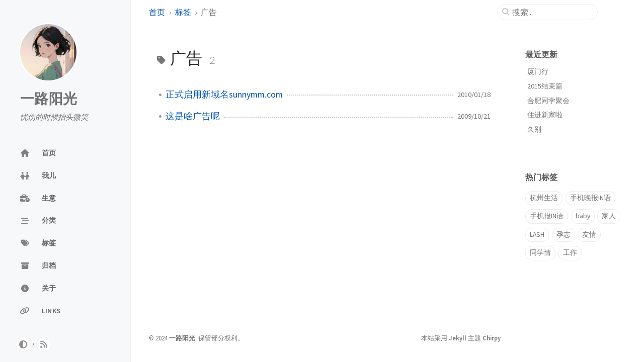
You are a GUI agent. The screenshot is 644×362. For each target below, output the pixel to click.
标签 (183, 12)
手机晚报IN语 (590, 198)
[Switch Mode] (23, 344)
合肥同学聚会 (548, 101)
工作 (570, 253)
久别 (534, 129)
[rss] (44, 344)
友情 (589, 235)
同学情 (540, 253)
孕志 (563, 235)
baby (583, 216)
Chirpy (492, 338)
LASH (537, 235)
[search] (551, 12)
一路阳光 (49, 99)
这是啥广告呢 (193, 116)
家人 (609, 216)
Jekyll (458, 338)
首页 (157, 12)
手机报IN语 (547, 216)
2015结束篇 (545, 86)
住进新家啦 (545, 115)
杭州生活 (544, 198)
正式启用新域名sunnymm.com (224, 95)
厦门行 (538, 71)
